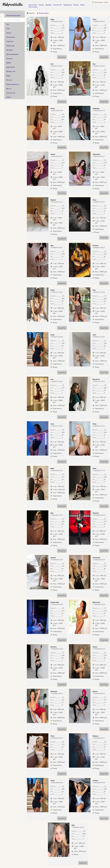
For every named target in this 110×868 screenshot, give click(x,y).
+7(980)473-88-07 (99, 21)
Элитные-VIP (57, 5)
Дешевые (49, 5)
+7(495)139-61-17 (99, 111)
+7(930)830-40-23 (99, 649)
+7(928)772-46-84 (57, 337)
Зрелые (41, 5)
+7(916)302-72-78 (99, 471)
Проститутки (33, 5)
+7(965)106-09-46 (57, 783)
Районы (76, 5)
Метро (82, 5)
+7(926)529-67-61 (57, 471)
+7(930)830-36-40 (99, 515)
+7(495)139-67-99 (57, 111)
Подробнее (62, 57)
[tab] (31, 13)
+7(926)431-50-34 (78, 827)
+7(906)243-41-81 (57, 21)
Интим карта (33, 7)
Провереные (68, 5)
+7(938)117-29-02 (57, 292)
